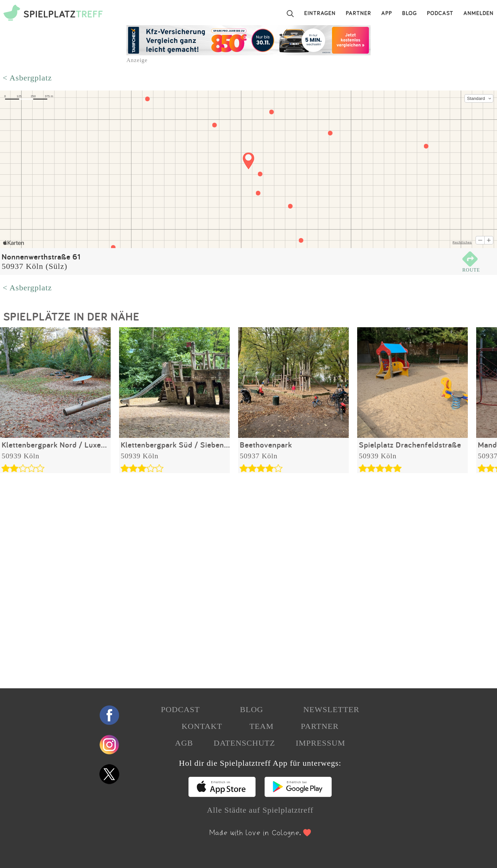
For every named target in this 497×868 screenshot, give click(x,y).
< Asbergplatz (27, 78)
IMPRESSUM (321, 743)
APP (387, 13)
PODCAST (440, 13)
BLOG (409, 13)
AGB (184, 743)
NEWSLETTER (331, 709)
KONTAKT (202, 726)
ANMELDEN (479, 13)
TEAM (262, 726)
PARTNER (358, 13)
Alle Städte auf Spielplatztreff (260, 810)
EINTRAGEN (320, 13)
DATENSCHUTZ (244, 743)
